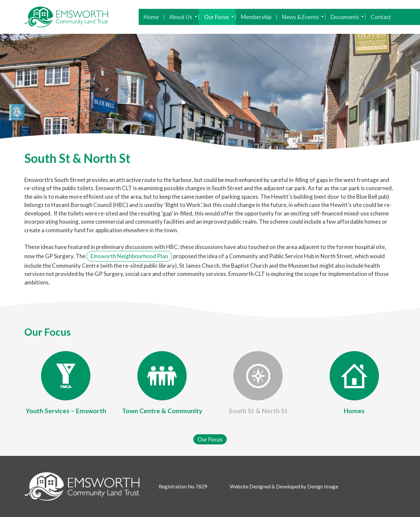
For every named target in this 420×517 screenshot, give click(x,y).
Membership (256, 17)
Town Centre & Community (162, 411)
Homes (354, 411)
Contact (381, 17)
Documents (347, 17)
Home (151, 17)
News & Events (303, 17)
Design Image (323, 486)
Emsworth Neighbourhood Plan (129, 256)
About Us (183, 17)
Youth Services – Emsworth (66, 411)
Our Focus (219, 17)
